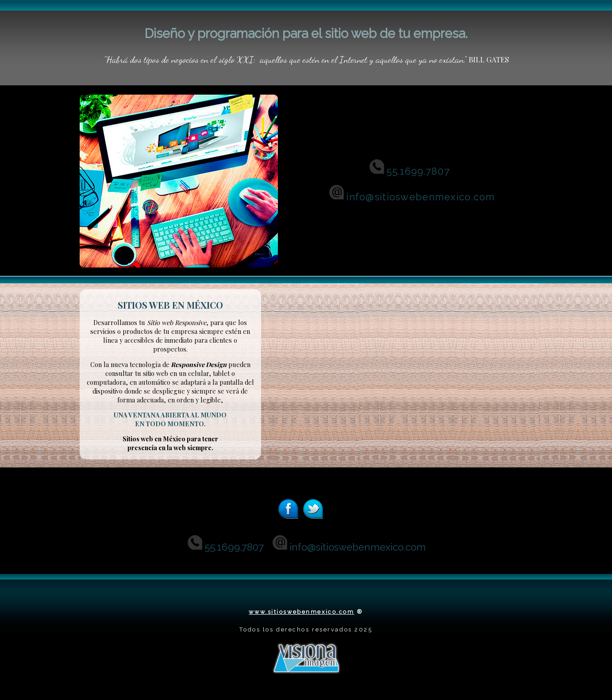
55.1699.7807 (418, 171)
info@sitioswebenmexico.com (412, 197)
